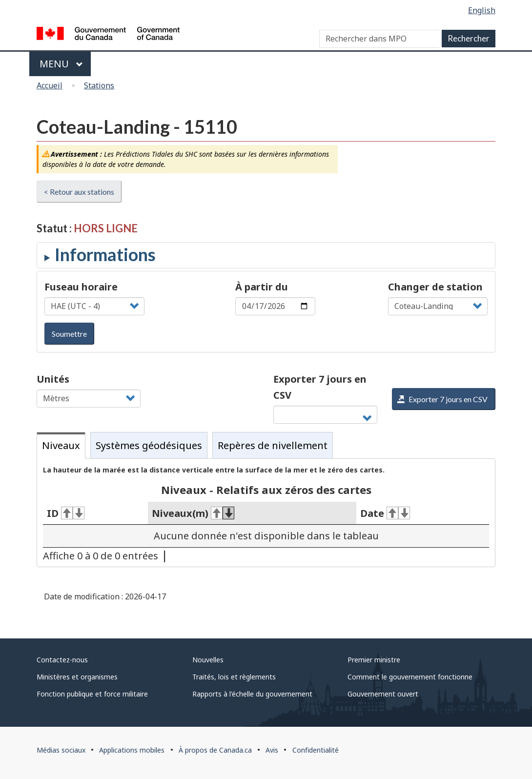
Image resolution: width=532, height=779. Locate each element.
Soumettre (69, 334)
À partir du (262, 287)
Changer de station (435, 287)
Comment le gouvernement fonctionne (410, 677)
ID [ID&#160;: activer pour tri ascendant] (66, 513)
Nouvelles (208, 660)
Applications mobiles (132, 750)
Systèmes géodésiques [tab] (149, 445)
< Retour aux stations (79, 192)
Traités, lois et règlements (234, 677)
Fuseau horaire (81, 287)
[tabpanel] (266, 513)
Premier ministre (374, 660)
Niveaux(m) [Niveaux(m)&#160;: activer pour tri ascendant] (193, 513)
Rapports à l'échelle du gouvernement (252, 694)
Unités (53, 379)
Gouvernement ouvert (383, 694)
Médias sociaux (61, 750)
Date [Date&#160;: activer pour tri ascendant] (385, 513)
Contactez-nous (62, 660)
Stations (99, 85)
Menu (61, 64)
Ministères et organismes (77, 677)
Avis (272, 750)
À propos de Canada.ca (215, 750)
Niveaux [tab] (61, 445)
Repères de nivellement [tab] (273, 445)
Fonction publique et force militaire (92, 694)
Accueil (50, 85)
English (482, 10)
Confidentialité (316, 750)
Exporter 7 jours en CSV (320, 387)
